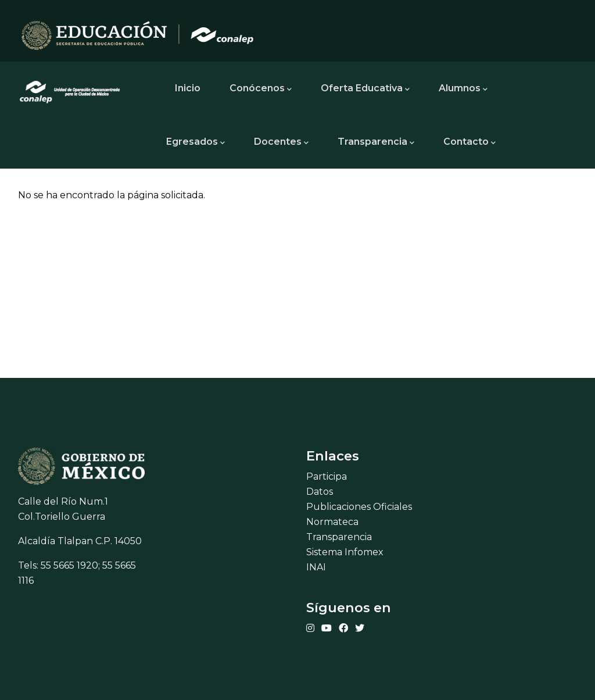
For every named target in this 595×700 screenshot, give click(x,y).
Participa (327, 476)
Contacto (469, 142)
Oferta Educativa (365, 89)
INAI (316, 567)
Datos (320, 492)
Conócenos (261, 89)
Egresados (196, 142)
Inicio (188, 88)
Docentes (281, 142)
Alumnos (463, 89)
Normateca (332, 522)
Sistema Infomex (345, 552)
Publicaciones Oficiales (359, 507)
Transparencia (376, 142)
